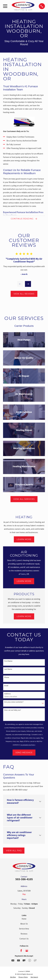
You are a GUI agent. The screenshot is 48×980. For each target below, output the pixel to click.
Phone (7, 677)
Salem (23, 574)
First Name (8, 661)
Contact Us (24, 939)
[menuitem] (13, 977)
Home (24, 919)
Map (24, 894)
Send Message (24, 752)
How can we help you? (13, 710)
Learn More (24, 539)
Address (7, 694)
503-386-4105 (24, 879)
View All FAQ (14, 851)
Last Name (8, 669)
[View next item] (28, 284)
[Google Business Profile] (27, 951)
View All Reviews (24, 294)
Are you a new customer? (14, 702)
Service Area (24, 929)
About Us (24, 924)
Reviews (24, 934)
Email (6, 686)
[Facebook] (21, 951)
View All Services (24, 499)
